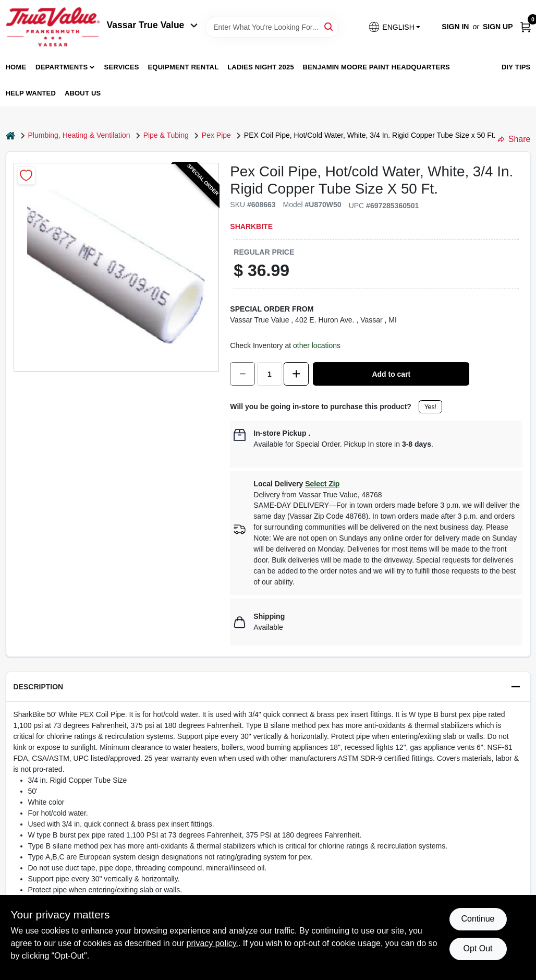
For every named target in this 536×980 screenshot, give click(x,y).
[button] (394, 27)
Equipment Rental (184, 67)
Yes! (430, 407)
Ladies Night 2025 (261, 67)
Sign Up (498, 27)
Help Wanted (31, 93)
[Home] (10, 135)
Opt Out (478, 948)
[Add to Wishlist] (26, 176)
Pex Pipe (216, 135)
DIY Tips (516, 67)
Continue (478, 919)
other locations (317, 345)
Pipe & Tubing (166, 135)
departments (62, 67)
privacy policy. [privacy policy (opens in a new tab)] (212, 943)
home (16, 67)
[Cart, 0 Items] (526, 27)
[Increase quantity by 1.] (296, 374)
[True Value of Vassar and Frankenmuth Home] (53, 27)
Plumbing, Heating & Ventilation (79, 135)
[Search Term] (272, 27)
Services (122, 67)
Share (514, 139)
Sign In (455, 27)
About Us (83, 93)
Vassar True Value (153, 25)
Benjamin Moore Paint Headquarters (376, 67)
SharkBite (251, 226)
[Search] (329, 26)
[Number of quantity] (270, 374)
